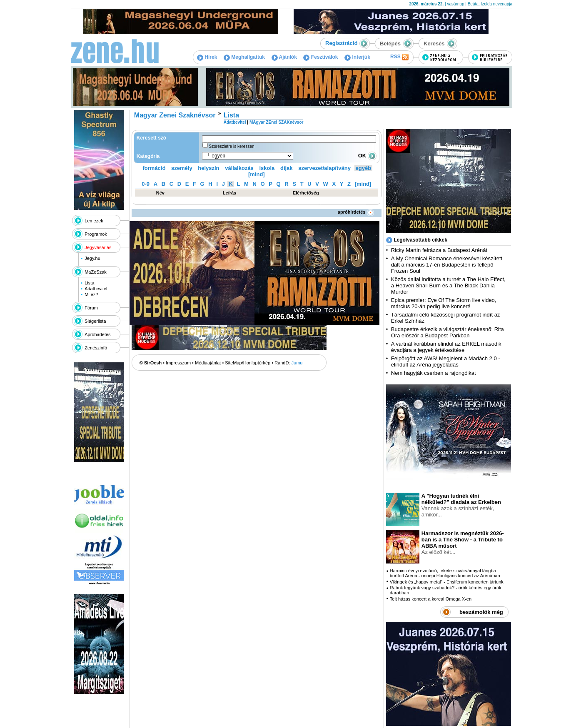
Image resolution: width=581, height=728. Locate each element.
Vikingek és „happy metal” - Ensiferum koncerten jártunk (447, 582)
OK (367, 156)
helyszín (208, 168)
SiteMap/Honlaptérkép (248, 363)
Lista (89, 283)
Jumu (297, 363)
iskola (267, 168)
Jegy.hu (92, 258)
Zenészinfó (96, 348)
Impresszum (178, 363)
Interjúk (357, 57)
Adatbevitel (96, 289)
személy (182, 168)
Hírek (207, 57)
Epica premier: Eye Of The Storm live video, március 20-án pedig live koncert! (444, 303)
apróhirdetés (356, 212)
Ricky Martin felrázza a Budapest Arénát (439, 250)
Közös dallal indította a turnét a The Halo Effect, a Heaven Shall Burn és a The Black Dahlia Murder (448, 285)
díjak (287, 168)
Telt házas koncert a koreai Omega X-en (431, 599)
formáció (154, 168)
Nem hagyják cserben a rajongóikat (434, 373)
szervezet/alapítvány (324, 168)
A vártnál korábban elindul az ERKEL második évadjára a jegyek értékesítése (446, 347)
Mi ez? (91, 294)
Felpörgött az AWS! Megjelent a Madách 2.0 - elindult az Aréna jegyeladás (446, 362)
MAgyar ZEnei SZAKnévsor (276, 122)
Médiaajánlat (208, 363)
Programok (96, 234)
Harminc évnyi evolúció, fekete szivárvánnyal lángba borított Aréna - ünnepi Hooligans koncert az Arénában (445, 573)
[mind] (257, 174)
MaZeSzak (96, 272)
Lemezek (94, 221)
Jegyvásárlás (98, 247)
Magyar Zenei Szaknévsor (175, 115)
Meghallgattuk (244, 57)
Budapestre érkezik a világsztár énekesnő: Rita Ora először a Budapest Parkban (448, 332)
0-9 (146, 184)
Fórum (91, 308)
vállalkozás (239, 168)
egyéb (364, 168)
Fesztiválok (320, 57)
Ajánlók (284, 57)
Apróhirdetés (97, 334)
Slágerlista (95, 321)
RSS (399, 57)
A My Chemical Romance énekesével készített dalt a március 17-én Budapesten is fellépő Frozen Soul (447, 265)
